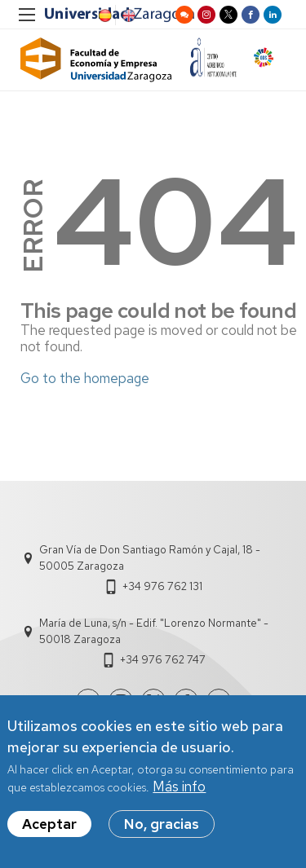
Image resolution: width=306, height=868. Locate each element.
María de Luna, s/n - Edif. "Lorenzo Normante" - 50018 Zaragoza (154, 631)
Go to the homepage (85, 378)
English (127, 15)
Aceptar (49, 827)
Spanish (104, 15)
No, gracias (162, 827)
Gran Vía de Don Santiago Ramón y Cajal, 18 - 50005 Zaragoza (150, 558)
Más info (179, 791)
